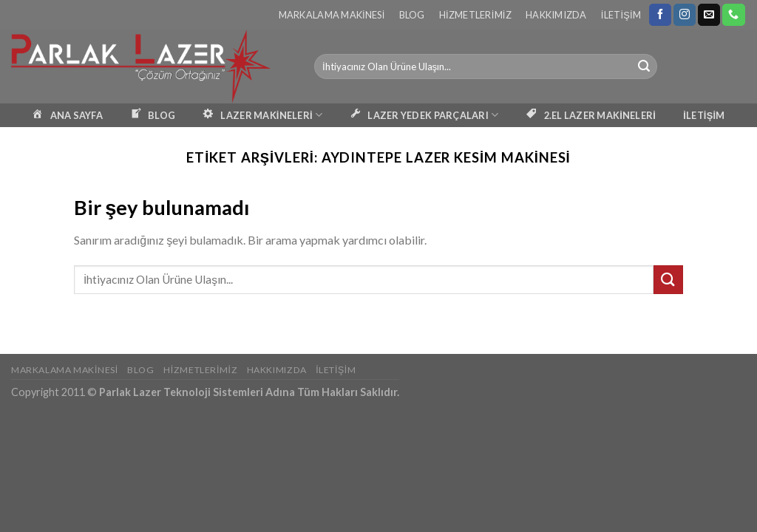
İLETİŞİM (704, 115)
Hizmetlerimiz (475, 15)
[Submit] (644, 66)
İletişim (621, 15)
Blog (412, 15)
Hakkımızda (556, 15)
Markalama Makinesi (332, 15)
